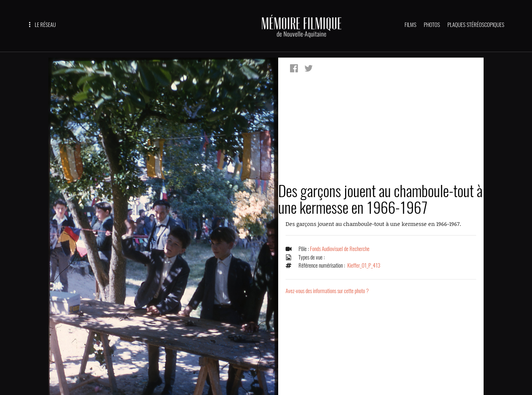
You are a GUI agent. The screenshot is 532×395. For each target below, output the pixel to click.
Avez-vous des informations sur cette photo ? (327, 291)
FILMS (410, 25)
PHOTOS (432, 25)
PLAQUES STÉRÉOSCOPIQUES (476, 25)
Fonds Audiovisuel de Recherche (340, 249)
